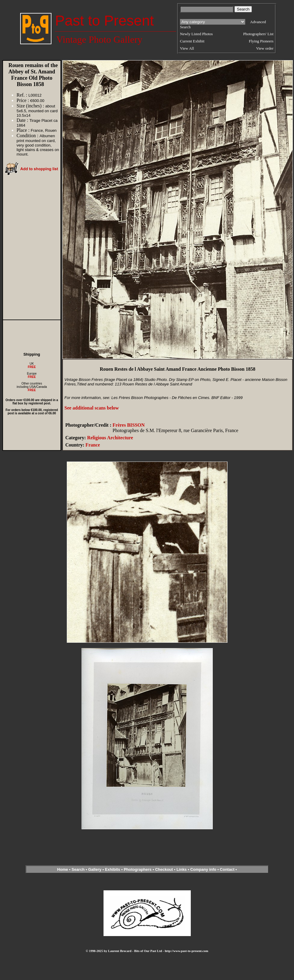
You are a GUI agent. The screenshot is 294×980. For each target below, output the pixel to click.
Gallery (95, 869)
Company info (204, 869)
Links (181, 869)
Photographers (138, 869)
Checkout (164, 869)
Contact (227, 869)
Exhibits (113, 869)
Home (63, 869)
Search (78, 869)
